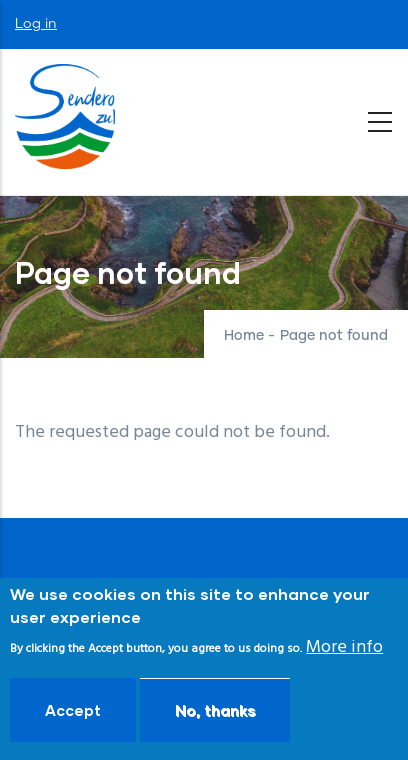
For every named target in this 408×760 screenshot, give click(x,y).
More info (344, 649)
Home (244, 336)
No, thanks (215, 713)
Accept (73, 713)
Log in (36, 24)
